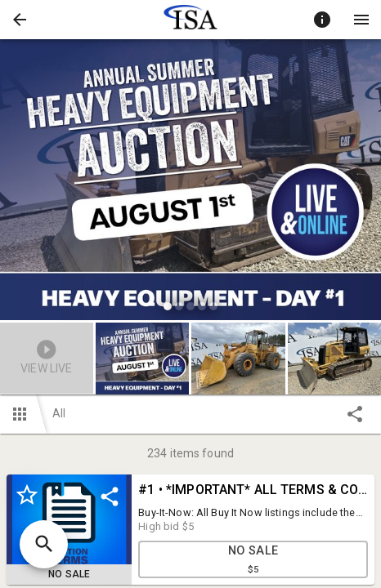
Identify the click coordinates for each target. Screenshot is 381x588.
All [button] (59, 413)
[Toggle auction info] (322, 20)
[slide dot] (168, 306)
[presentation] (190, 20)
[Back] (20, 20)
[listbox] (190, 182)
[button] (20, 20)
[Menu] (361, 20)
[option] (190, 182)
